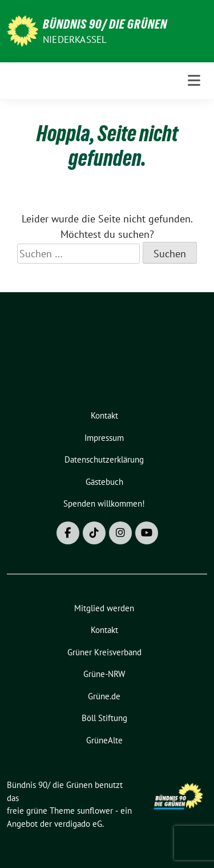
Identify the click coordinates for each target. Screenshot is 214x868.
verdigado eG (78, 824)
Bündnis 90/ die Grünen (105, 24)
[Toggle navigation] (194, 81)
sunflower (95, 811)
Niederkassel (75, 39)
